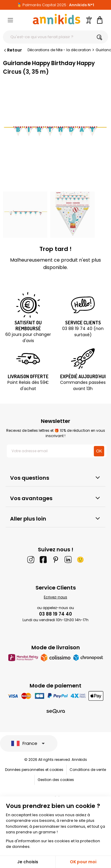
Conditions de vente (88, 770)
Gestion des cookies (56, 780)
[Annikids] (57, 19)
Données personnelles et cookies (34, 770)
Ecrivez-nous (55, 597)
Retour (12, 50)
